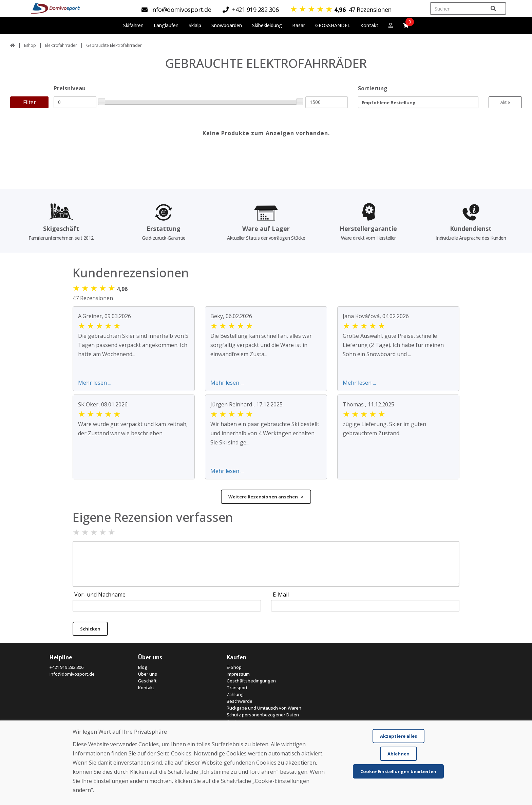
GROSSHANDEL (333, 25)
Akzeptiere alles (398, 736)
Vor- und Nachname (100, 594)
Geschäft (147, 681)
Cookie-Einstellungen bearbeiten (398, 771)
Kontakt (369, 25)
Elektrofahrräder (61, 45)
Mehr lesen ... (95, 383)
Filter (30, 102)
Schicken (90, 629)
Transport (237, 688)
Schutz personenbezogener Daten (263, 715)
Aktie (505, 102)
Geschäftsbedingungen (251, 681)
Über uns (148, 674)
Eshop (30, 45)
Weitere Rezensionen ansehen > (266, 497)
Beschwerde (240, 701)
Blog (143, 667)
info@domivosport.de (72, 674)
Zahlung (235, 694)
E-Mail (281, 594)
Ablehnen (398, 754)
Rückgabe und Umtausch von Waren (264, 708)
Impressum (238, 674)
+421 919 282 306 (66, 667)
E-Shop (234, 667)
